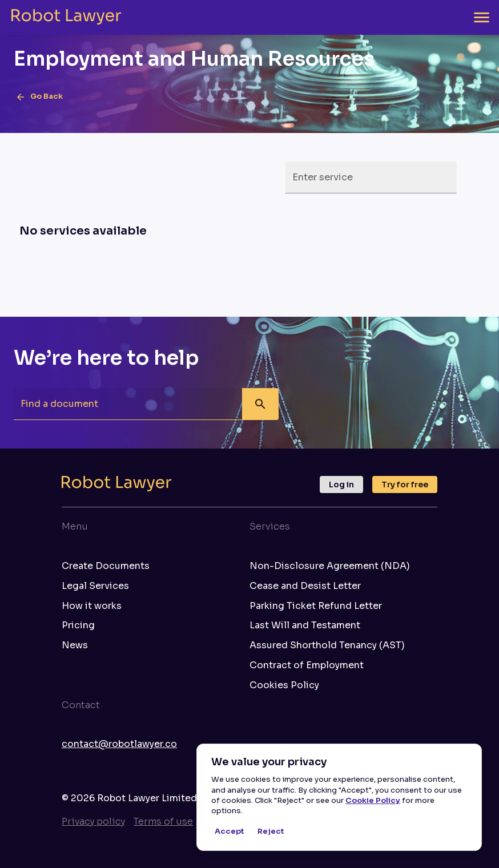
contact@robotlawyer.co (119, 744)
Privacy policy (93, 821)
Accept (230, 832)
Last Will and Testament (305, 625)
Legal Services (95, 586)
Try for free (405, 485)
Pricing (78, 625)
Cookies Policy (284, 685)
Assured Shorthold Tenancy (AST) (327, 645)
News (75, 645)
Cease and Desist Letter (305, 586)
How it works (92, 606)
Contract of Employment (307, 665)
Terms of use (163, 821)
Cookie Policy (373, 800)
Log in (341, 485)
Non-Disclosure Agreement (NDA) (330, 566)
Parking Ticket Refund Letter (316, 606)
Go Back (40, 97)
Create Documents (106, 566)
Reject (271, 832)
